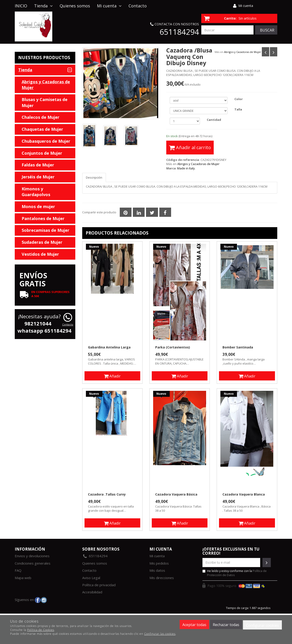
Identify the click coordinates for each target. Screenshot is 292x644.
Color (239, 99)
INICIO (21, 6)
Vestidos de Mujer (40, 254)
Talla (238, 109)
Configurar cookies (262, 625)
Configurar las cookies (160, 634)
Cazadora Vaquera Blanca (244, 494)
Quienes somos (75, 6)
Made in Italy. (186, 168)
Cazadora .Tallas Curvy (107, 494)
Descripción (94, 177)
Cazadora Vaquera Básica (176, 494)
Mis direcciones (162, 578)
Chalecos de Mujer (41, 117)
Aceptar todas (194, 625)
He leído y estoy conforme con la (235, 573)
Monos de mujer (38, 206)
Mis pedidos (159, 563)
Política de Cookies (41, 630)
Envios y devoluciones (32, 556)
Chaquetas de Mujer (42, 129)
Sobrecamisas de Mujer (45, 230)
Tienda (43, 6)
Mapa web (23, 578)
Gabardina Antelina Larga (109, 347)
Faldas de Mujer (38, 165)
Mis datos (157, 570)
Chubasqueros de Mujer (46, 141)
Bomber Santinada (238, 347)
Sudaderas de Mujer (42, 242)
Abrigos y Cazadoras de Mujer (243, 52)
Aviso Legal (91, 578)
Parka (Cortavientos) (173, 347)
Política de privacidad (99, 585)
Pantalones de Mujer (43, 218)
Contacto (138, 6)
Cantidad (214, 120)
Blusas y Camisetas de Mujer (45, 102)
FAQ (18, 570)
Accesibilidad (92, 592)
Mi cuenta (246, 6)
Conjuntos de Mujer (42, 153)
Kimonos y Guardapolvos (36, 192)
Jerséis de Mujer (38, 177)
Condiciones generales (33, 563)
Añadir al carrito (190, 147)
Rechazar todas (226, 625)
